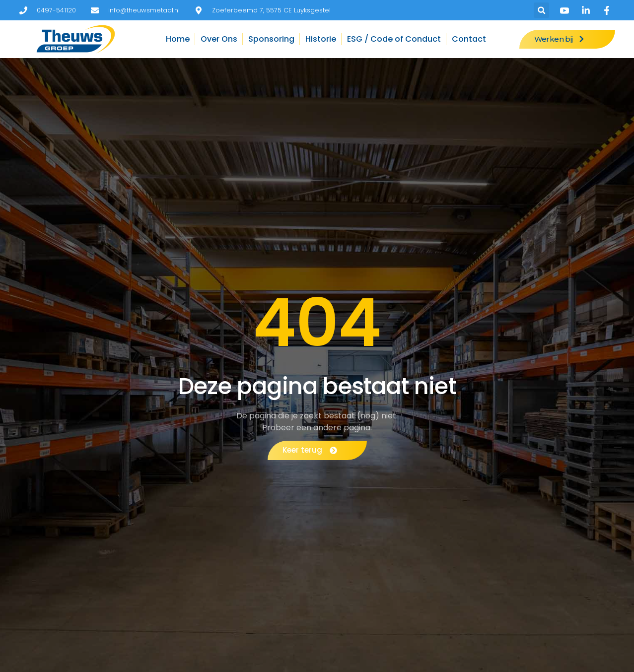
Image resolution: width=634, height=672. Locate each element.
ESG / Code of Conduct (394, 39)
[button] (541, 10)
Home (178, 39)
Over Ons (219, 39)
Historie (321, 39)
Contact (469, 39)
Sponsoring (271, 39)
